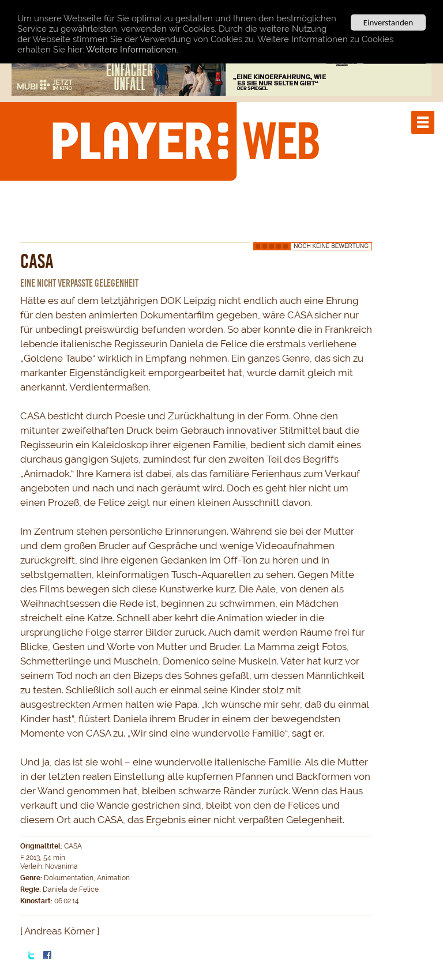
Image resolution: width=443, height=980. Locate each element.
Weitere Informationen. (132, 49)
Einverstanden (388, 22)
